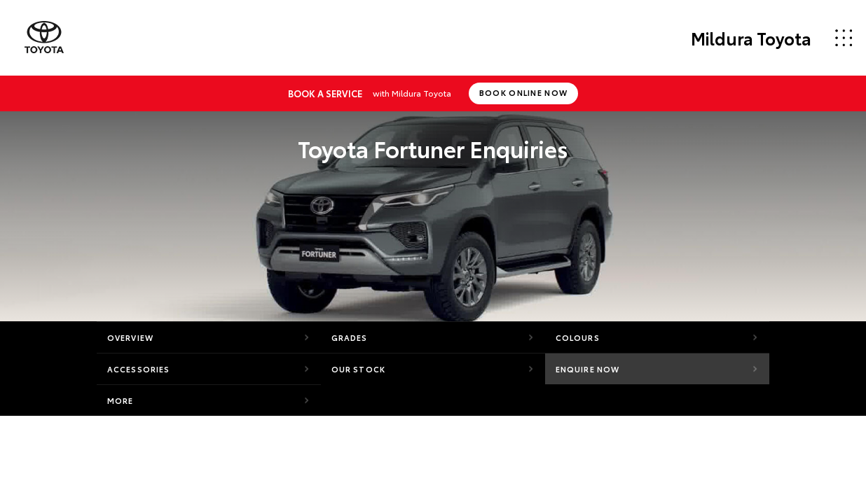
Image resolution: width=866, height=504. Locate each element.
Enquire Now (587, 369)
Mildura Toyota (751, 38)
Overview (130, 337)
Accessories (138, 369)
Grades (350, 337)
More (120, 400)
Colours (578, 337)
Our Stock (358, 369)
